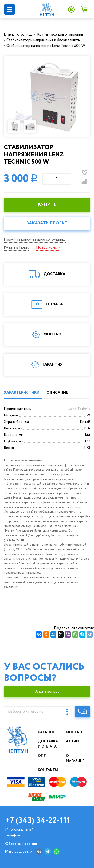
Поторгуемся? (48, 248)
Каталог (46, 732)
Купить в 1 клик (16, 248)
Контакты (48, 770)
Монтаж (74, 732)
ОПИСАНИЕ (57, 393)
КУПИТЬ (47, 205)
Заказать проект (47, 223)
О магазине (75, 758)
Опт (42, 756)
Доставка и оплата (48, 744)
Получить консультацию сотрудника (35, 240)
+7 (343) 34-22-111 (37, 821)
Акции (72, 741)
